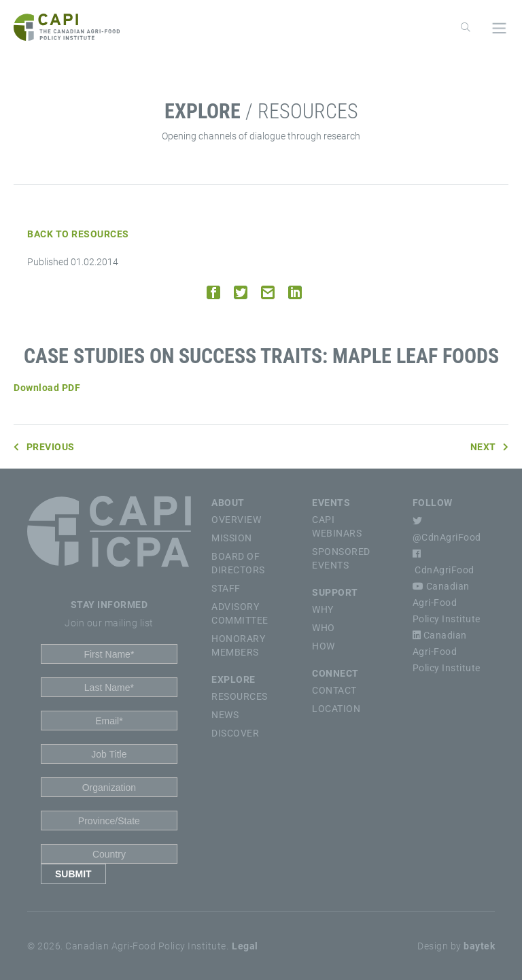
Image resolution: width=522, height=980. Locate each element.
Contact (334, 690)
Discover (235, 733)
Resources (240, 696)
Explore (233, 679)
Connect (335, 673)
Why (323, 609)
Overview (236, 520)
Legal (245, 946)
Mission (232, 538)
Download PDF (47, 388)
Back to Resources (78, 234)
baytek (479, 946)
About (228, 503)
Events (331, 503)
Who (324, 628)
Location (336, 709)
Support (335, 592)
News (225, 715)
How (324, 646)
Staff (226, 588)
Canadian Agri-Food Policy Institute (447, 603)
